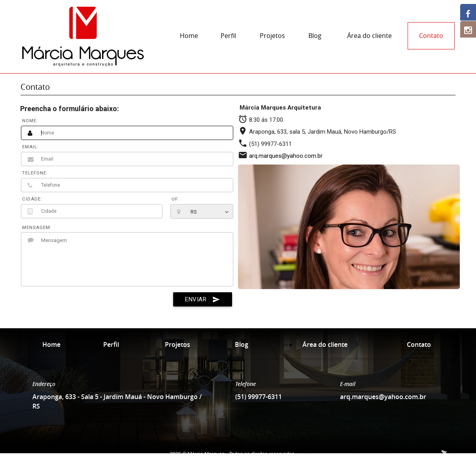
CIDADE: (32, 199)
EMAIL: (30, 147)
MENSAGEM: (37, 228)
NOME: (30, 121)
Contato (431, 36)
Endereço (44, 384)
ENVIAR (203, 299)
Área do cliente (369, 36)
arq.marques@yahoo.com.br (286, 156)
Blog (315, 36)
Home (189, 36)
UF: (176, 199)
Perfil (228, 36)
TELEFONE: (35, 173)
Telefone (246, 384)
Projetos (272, 36)
